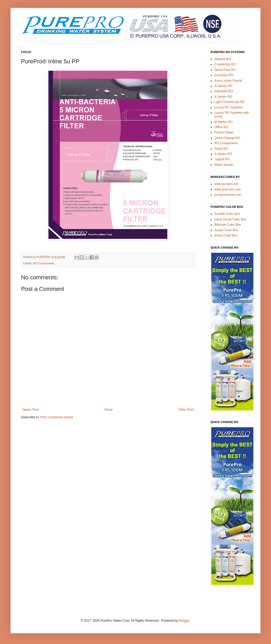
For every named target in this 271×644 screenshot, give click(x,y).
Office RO (221, 127)
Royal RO (221, 149)
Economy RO (224, 75)
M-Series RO (224, 122)
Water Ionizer (224, 165)
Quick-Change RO (227, 138)
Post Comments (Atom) (57, 417)
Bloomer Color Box (228, 225)
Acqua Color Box (226, 230)
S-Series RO (223, 154)
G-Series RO (224, 86)
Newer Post (31, 410)
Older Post (186, 410)
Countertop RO (225, 64)
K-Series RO (223, 97)
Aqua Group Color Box (230, 219)
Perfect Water (224, 132)
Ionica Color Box (226, 235)
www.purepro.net (226, 184)
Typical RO (222, 159)
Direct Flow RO (225, 70)
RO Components (44, 263)
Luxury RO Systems (229, 107)
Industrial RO (224, 91)
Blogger (184, 621)
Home (109, 410)
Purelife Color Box (227, 214)
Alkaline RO (223, 59)
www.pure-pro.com (228, 189)
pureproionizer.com (228, 195)
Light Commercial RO (230, 102)
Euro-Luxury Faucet (228, 81)
